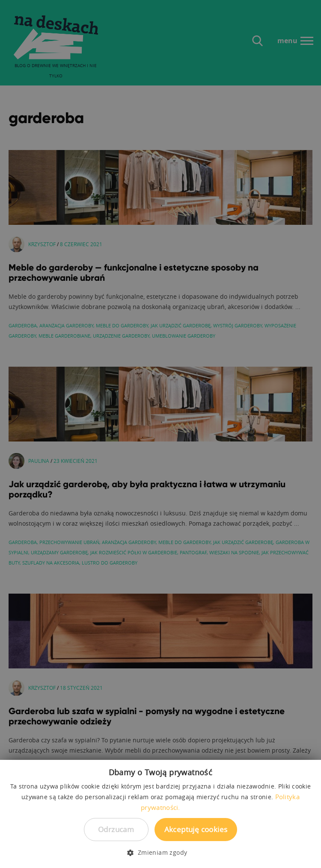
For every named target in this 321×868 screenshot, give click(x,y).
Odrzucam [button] (116, 829)
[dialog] (160, 434)
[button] (160, 853)
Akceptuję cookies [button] (196, 829)
